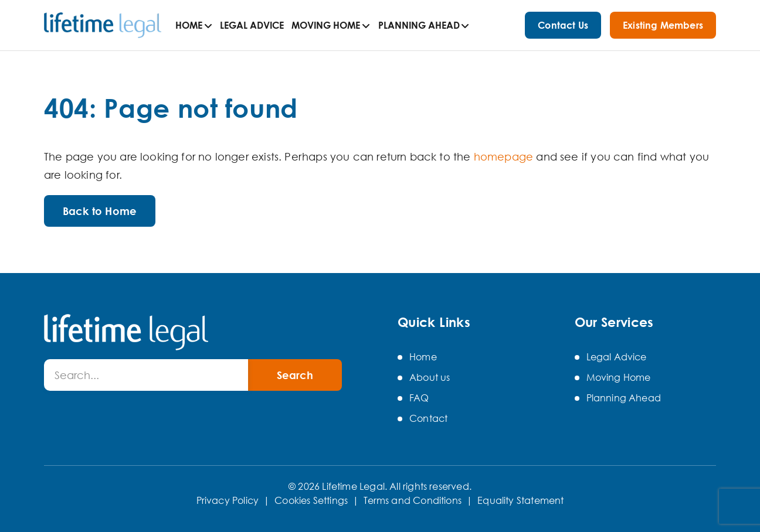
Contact (428, 418)
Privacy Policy (228, 500)
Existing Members (663, 25)
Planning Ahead (419, 25)
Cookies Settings (311, 500)
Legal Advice (252, 25)
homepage (503, 156)
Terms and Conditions (413, 500)
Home (189, 25)
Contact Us (563, 25)
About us (430, 377)
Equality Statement (520, 500)
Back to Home (100, 211)
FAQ (419, 398)
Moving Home (326, 25)
